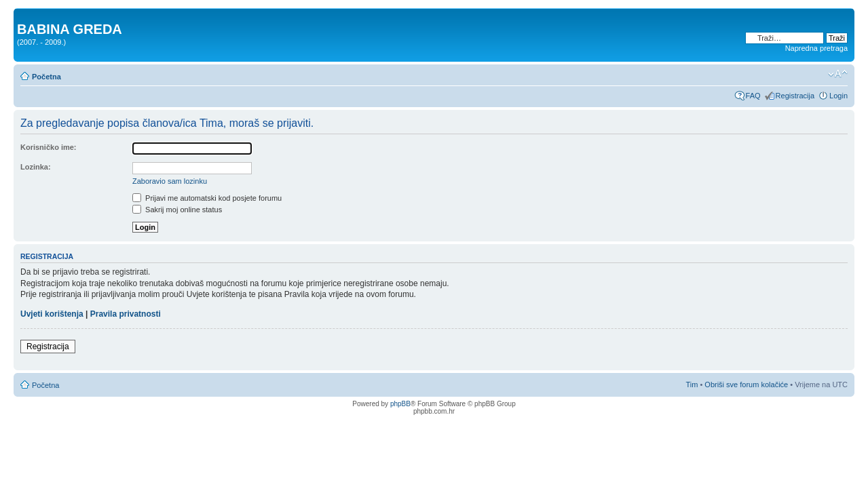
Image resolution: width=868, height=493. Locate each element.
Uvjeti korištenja (52, 314)
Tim (692, 384)
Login (838, 96)
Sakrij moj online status (177, 210)
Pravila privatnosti (126, 314)
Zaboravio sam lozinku (170, 181)
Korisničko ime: (49, 147)
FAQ (753, 96)
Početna (46, 77)
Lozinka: (36, 167)
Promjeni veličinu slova (838, 74)
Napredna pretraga (816, 48)
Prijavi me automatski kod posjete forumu (207, 198)
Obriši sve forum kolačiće (746, 384)
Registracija (795, 96)
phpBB (400, 404)
